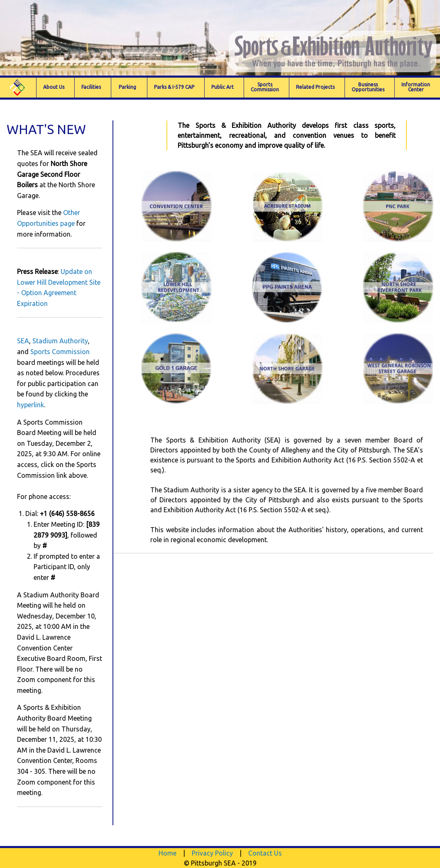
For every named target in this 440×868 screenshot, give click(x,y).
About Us (54, 87)
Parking (127, 87)
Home (167, 853)
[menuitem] (18, 88)
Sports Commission (60, 352)
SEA (23, 341)
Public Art (222, 87)
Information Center (416, 87)
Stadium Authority (60, 341)
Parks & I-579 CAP (174, 87)
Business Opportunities (368, 87)
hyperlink (31, 405)
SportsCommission (265, 87)
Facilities (91, 87)
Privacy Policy (212, 853)
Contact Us (265, 853)
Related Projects (315, 87)
